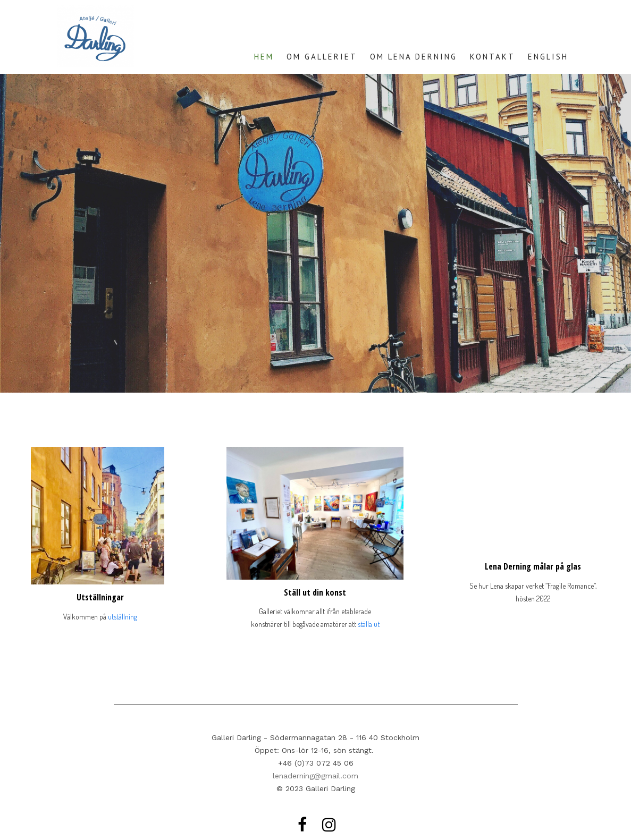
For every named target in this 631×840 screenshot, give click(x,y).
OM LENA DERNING (414, 57)
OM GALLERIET (322, 57)
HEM (264, 57)
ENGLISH (548, 57)
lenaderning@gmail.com (315, 776)
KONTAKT (493, 57)
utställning (123, 617)
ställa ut (369, 624)
